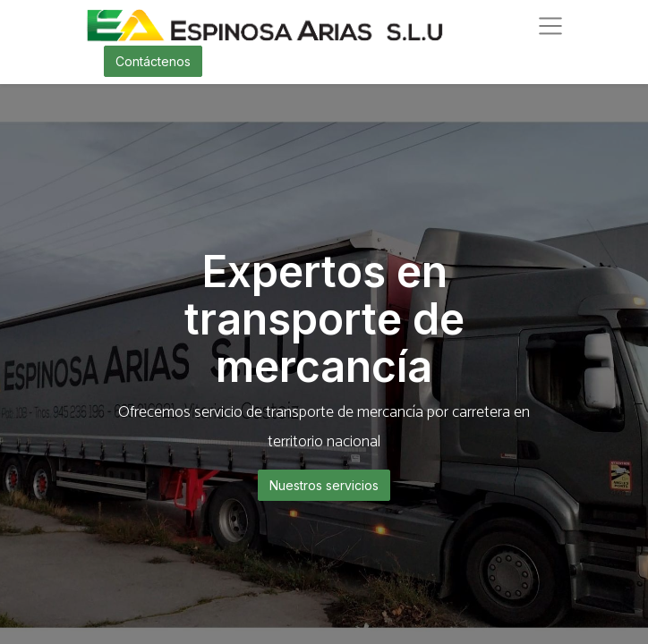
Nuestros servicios (324, 485)
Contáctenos (153, 61)
